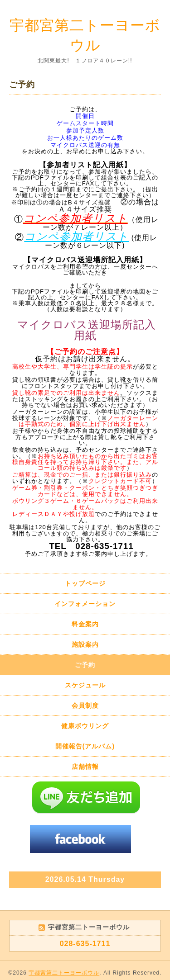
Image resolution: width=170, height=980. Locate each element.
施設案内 (85, 644)
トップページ (85, 583)
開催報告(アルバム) (85, 746)
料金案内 (85, 624)
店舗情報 (85, 767)
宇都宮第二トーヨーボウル (64, 973)
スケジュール (85, 685)
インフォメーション (85, 604)
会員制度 (85, 705)
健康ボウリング (85, 726)
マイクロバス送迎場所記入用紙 (87, 330)
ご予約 (85, 665)
